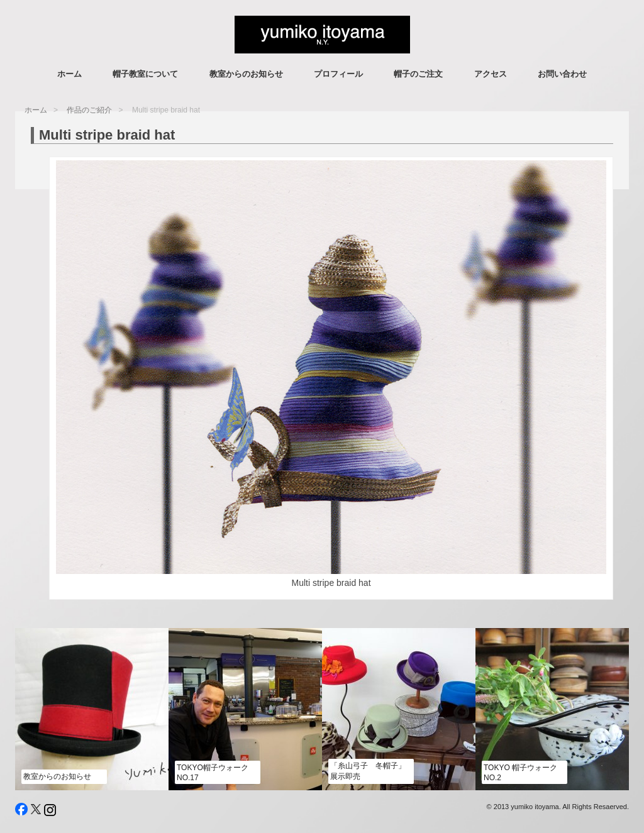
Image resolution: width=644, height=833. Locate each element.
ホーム (69, 74)
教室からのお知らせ (246, 74)
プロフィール (338, 74)
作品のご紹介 (89, 110)
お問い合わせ (562, 74)
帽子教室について (145, 74)
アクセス (491, 74)
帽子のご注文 (418, 74)
